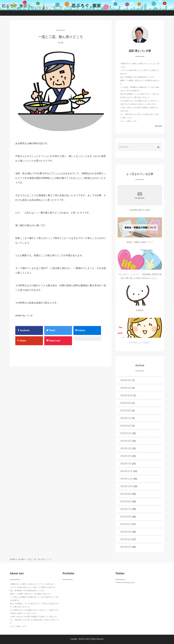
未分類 (61, 43)
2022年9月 (126, 403)
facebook (23, 330)
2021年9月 (126, 494)
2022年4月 (126, 441)
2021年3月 (126, 539)
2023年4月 (126, 380)
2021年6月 (126, 517)
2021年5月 (126, 524)
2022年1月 (126, 464)
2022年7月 (126, 418)
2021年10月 (126, 486)
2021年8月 (126, 501)
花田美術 (158, 126)
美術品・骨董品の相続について (140, 242)
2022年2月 (126, 456)
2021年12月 (126, 471)
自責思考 (140, 310)
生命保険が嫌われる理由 (140, 210)
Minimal (81, 639)
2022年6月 (126, 426)
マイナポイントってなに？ (140, 342)
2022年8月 (126, 411)
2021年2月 (126, 547)
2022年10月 (126, 395)
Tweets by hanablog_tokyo (125, 582)
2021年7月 (126, 509)
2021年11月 (126, 479)
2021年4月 (126, 532)
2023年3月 (126, 388)
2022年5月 (126, 433)
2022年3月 (126, 448)
